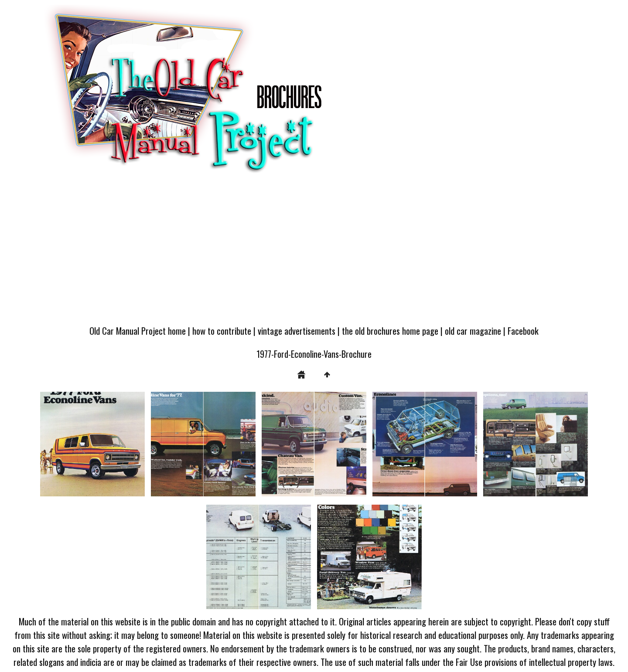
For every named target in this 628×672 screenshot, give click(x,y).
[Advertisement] (314, 254)
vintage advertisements (297, 331)
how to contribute (222, 331)
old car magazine (473, 331)
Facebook (523, 331)
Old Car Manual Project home (138, 331)
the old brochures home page (390, 331)
